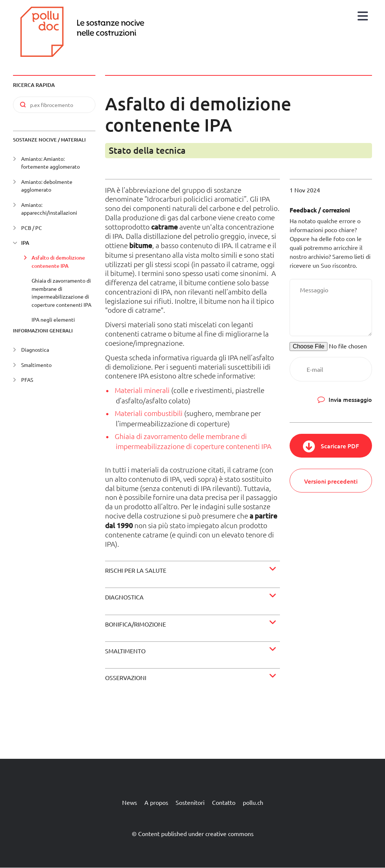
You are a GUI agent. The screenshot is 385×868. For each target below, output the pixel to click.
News (130, 802)
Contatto (224, 802)
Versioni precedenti (331, 481)
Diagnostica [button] (124, 597)
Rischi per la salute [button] (136, 570)
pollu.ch (253, 802)
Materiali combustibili (149, 413)
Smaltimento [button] (125, 651)
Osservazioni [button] (126, 677)
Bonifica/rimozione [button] (136, 624)
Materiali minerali (142, 390)
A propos (156, 802)
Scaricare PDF (340, 446)
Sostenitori (190, 802)
